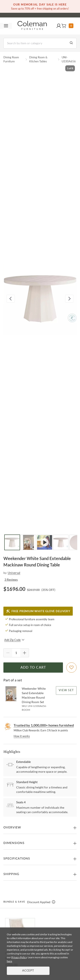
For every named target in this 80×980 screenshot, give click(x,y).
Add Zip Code (14, 640)
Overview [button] (12, 828)
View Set (66, 690)
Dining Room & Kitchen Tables (38, 59)
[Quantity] (16, 653)
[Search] (40, 43)
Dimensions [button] (14, 843)
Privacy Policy (19, 957)
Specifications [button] (17, 859)
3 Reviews (11, 580)
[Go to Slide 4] (61, 542)
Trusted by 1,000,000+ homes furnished (44, 725)
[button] (59, 26)
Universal (14, 573)
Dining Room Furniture (11, 59)
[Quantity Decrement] (8, 653)
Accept (28, 971)
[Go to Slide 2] (28, 542)
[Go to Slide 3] (45, 542)
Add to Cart (33, 668)
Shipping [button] (11, 874)
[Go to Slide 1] (12, 542)
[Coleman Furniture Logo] (32, 26)
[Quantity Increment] (25, 653)
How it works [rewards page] (22, 736)
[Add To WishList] (71, 668)
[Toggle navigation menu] (6, 26)
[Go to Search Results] (71, 43)
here (9, 961)
